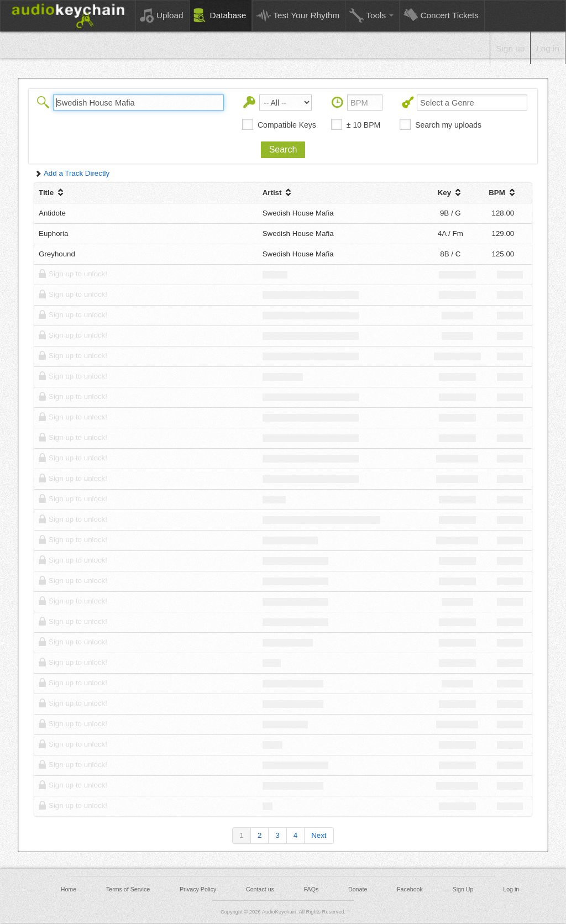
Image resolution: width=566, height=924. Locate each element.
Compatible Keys (287, 125)
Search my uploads (448, 125)
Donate (358, 889)
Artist (278, 193)
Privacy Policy (198, 889)
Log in (548, 48)
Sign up (510, 48)
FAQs (311, 889)
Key (450, 193)
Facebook (410, 889)
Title (52, 193)
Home (69, 889)
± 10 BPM (363, 125)
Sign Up (463, 889)
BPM (503, 193)
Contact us (260, 889)
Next (319, 835)
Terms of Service (128, 889)
